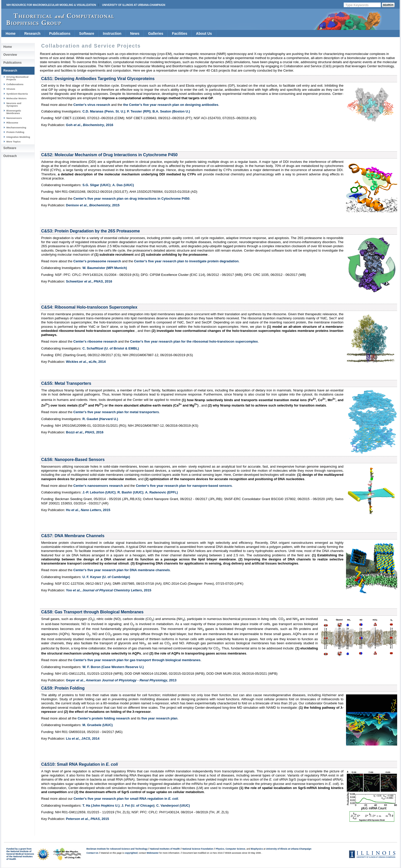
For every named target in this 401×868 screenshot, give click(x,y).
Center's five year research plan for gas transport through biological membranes (137, 660)
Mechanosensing (16, 127)
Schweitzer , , (89, 281)
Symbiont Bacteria (17, 94)
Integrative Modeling (18, 137)
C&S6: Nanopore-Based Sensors (73, 460)
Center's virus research (92, 105)
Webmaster (153, 853)
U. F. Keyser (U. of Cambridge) (106, 577)
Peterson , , (87, 819)
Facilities (180, 33)
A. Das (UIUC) (123, 185)
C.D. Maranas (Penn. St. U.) (104, 111)
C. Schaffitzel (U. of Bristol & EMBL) (111, 348)
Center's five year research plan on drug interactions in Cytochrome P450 (131, 199)
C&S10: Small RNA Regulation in (80, 764)
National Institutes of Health (165, 849)
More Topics (13, 142)
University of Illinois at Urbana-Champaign (134, 5)
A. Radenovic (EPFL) (162, 492)
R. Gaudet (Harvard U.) (100, 419)
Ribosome (12, 123)
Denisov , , (93, 205)
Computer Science (235, 849)
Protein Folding (15, 132)
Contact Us (92, 853)
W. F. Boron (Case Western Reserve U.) (113, 667)
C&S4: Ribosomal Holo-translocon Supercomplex (89, 307)
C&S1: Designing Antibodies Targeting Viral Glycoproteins (98, 79)
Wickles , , (86, 362)
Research (32, 33)
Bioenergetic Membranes (14, 112)
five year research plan (159, 718)
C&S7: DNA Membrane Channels (73, 536)
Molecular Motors (16, 98)
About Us (204, 33)
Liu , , (83, 739)
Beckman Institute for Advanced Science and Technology (117, 849)
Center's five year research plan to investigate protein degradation (186, 261)
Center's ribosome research (95, 341)
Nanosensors (14, 118)
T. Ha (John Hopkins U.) (101, 805)
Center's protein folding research (104, 718)
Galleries (156, 33)
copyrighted (131, 853)
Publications (60, 33)
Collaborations (15, 84)
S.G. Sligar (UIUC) (96, 185)
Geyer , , (121, 680)
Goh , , (90, 125)
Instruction (112, 33)
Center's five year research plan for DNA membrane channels (122, 570)
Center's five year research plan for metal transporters (116, 412)
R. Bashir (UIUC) (130, 492)
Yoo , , (109, 590)
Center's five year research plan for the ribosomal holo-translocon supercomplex (194, 341)
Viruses (11, 89)
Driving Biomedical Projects (17, 78)
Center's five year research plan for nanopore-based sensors (184, 486)
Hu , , (88, 510)
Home (11, 33)
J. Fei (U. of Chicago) (138, 805)
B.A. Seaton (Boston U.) (171, 111)
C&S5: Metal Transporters (66, 383)
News (135, 33)
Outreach (10, 156)
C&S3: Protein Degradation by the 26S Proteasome (91, 231)
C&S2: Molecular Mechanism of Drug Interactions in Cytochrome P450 (109, 155)
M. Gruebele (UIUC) (97, 725)
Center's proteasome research (97, 261)
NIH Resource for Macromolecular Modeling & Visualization (51, 5)
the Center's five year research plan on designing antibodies (171, 105)
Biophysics (257, 849)
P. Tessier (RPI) (139, 111)
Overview (10, 55)
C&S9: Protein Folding (63, 688)
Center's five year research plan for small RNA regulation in (126, 799)
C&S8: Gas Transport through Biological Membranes (92, 612)
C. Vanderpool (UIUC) (173, 805)
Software (87, 33)
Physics (220, 849)
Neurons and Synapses (14, 104)
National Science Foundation (198, 849)
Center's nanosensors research (98, 486)
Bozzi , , (85, 432)
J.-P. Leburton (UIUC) (99, 492)
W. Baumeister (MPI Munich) (105, 268)
